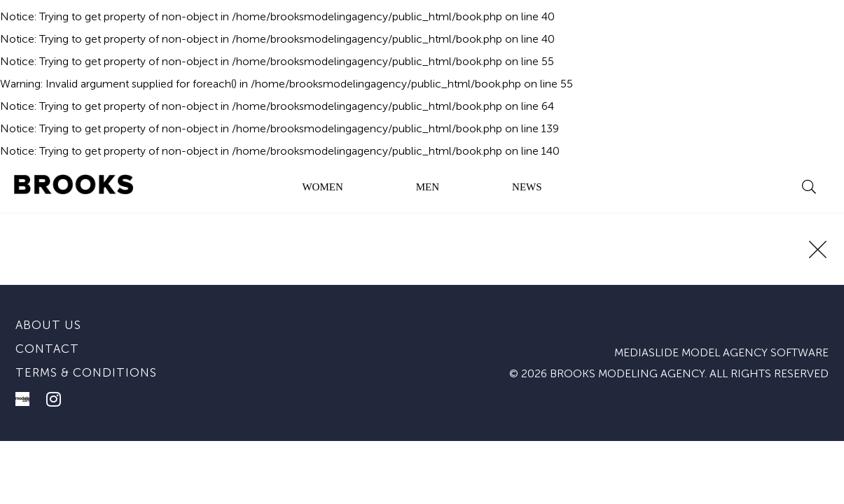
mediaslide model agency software (721, 352)
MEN (428, 187)
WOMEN (322, 187)
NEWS (527, 187)
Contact (47, 349)
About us (48, 325)
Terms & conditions (86, 372)
